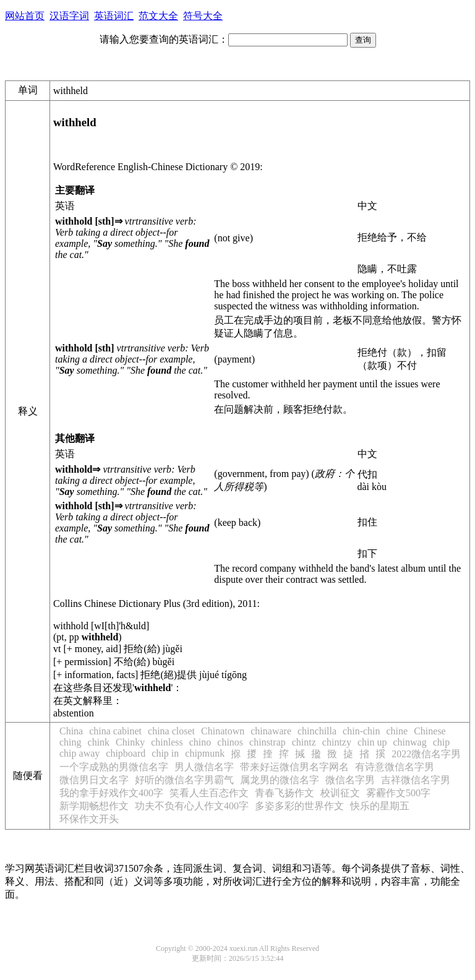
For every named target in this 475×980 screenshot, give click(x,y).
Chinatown (223, 731)
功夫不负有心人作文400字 (192, 806)
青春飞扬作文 (285, 793)
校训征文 (340, 793)
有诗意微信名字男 (395, 767)
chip (442, 742)
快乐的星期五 (380, 806)
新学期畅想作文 (94, 806)
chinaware (271, 731)
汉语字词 (69, 16)
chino (200, 742)
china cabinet (115, 731)
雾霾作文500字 (398, 793)
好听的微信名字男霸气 (184, 780)
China (71, 731)
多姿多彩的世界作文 (299, 806)
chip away (79, 753)
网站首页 (25, 16)
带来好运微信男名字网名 (294, 767)
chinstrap (267, 742)
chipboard (126, 753)
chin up (372, 742)
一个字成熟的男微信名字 (114, 767)
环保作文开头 (89, 819)
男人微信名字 (204, 767)
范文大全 (158, 16)
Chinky (130, 742)
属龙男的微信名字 (280, 780)
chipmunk (205, 753)
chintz (304, 742)
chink (99, 742)
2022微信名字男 (426, 754)
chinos (230, 742)
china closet (171, 731)
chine (397, 731)
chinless (167, 742)
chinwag (409, 742)
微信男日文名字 (94, 780)
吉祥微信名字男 (416, 780)
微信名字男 (350, 780)
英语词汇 (114, 16)
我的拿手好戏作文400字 (111, 793)
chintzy (337, 742)
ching (71, 742)
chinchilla (317, 731)
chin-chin (361, 731)
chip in (165, 753)
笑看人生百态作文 (209, 793)
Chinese (430, 731)
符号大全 (203, 16)
